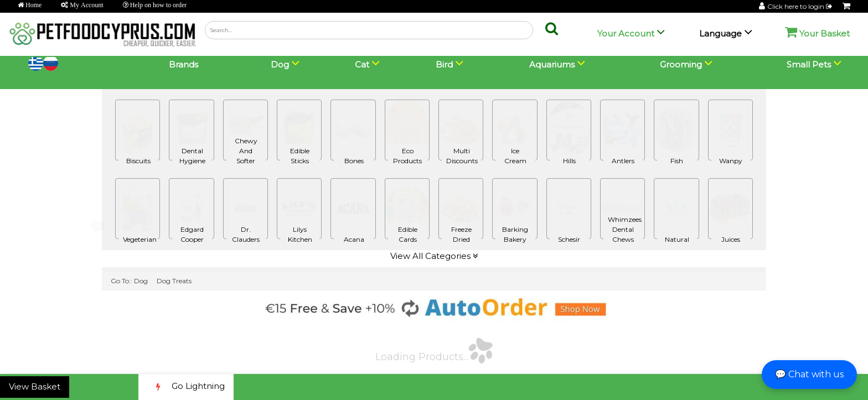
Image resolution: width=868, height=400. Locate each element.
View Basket (35, 386)
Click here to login (800, 6)
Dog (141, 281)
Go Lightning (186, 387)
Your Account (626, 33)
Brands (184, 64)
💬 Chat (809, 374)
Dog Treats (174, 281)
